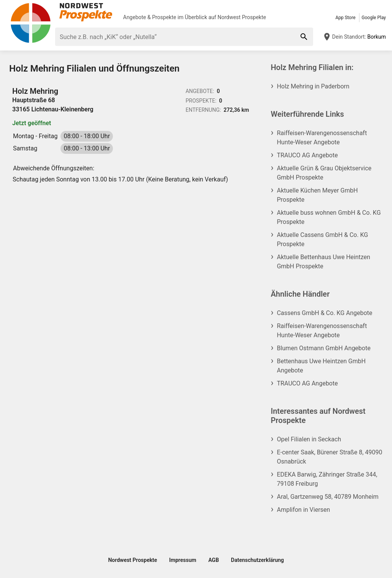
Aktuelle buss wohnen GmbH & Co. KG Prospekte (329, 217)
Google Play (374, 18)
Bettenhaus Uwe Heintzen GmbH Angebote (321, 366)
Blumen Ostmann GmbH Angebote (324, 348)
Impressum (183, 560)
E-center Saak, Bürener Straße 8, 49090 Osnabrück (329, 457)
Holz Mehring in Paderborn (313, 86)
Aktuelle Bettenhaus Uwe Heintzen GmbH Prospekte (323, 262)
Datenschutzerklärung (257, 560)
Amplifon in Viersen (303, 510)
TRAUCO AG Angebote (307, 155)
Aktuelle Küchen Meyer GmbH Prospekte (317, 195)
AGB (214, 560)
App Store (345, 18)
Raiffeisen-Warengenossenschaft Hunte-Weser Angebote (322, 138)
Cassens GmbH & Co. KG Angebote (324, 313)
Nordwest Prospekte (242, 17)
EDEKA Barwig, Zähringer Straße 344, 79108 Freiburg (327, 479)
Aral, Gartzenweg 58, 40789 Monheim (328, 497)
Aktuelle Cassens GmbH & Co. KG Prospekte (322, 239)
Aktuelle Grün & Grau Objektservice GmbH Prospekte (324, 173)
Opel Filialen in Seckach (309, 439)
